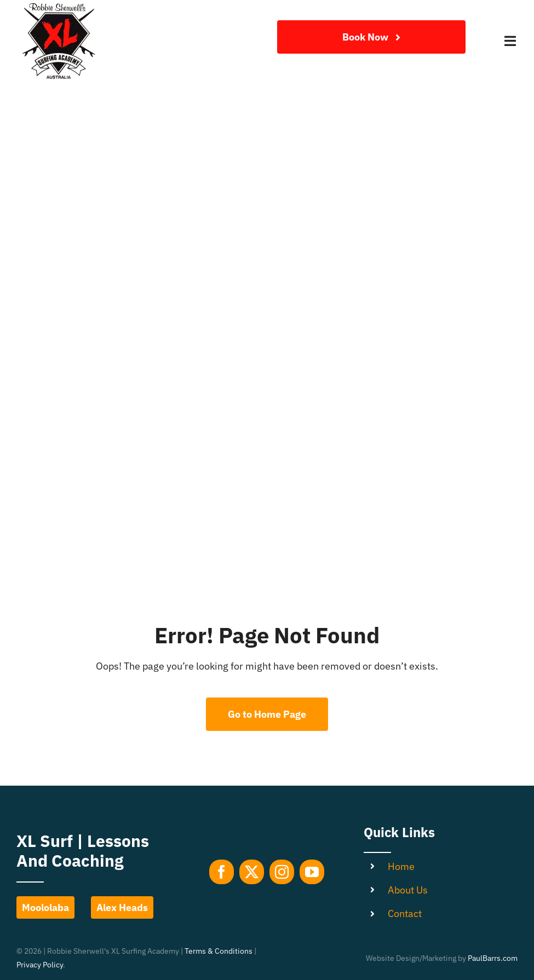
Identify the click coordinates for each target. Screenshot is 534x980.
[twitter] (252, 872)
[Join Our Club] (371, 37)
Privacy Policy (40, 965)
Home (401, 866)
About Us (408, 890)
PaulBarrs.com (493, 958)
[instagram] (282, 872)
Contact (405, 913)
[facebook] (222, 872)
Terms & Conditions (219, 951)
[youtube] (312, 872)
